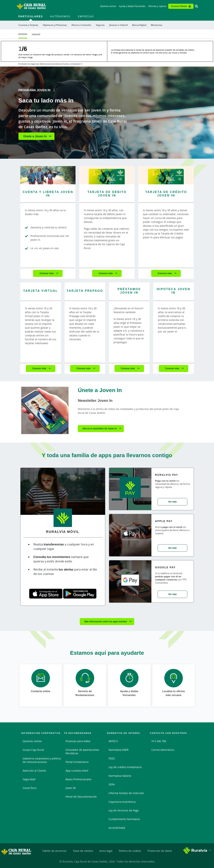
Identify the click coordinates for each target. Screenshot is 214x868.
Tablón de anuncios (54, 851)
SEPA (112, 784)
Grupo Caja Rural (33, 750)
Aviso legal (106, 851)
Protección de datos (160, 851)
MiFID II (113, 741)
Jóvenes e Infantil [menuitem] (118, 25)
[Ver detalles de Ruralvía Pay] (130, 489)
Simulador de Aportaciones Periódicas (82, 752)
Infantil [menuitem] (36, 34)
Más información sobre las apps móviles (106, 621)
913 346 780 (159, 741)
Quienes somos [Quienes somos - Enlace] (108, 6)
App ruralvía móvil (77, 771)
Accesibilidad (117, 828)
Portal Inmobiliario (77, 762)
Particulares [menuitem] (31, 16)
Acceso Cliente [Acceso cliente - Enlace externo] (179, 6)
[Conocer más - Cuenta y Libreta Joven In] (48, 175)
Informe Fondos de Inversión (126, 793)
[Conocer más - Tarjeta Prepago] (85, 292)
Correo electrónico (163, 750)
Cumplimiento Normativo (124, 819)
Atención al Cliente (34, 771)
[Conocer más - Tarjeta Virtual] (41, 292)
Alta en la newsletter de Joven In (100, 428)
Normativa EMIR (119, 750)
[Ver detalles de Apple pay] (130, 535)
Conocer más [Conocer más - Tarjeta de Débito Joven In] (106, 273)
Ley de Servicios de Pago (124, 810)
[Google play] (80, 594)
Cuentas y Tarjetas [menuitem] (28, 25)
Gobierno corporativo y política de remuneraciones (42, 760)
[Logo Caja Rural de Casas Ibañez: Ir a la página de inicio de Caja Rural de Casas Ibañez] (31, 6)
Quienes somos (32, 741)
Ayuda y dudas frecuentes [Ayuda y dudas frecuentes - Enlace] (132, 6)
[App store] (46, 594)
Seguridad (29, 779)
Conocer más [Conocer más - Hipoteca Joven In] (172, 368)
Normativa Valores (120, 776)
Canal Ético (30, 788)
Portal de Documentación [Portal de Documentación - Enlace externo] (81, 797)
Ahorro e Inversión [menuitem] (81, 25)
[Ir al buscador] (196, 6)
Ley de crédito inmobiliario (125, 767)
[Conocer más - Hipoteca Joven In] (174, 292)
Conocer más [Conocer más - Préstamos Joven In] (128, 368)
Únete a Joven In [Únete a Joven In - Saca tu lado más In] (35, 136)
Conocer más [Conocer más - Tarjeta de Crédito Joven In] (165, 273)
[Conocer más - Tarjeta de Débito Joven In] (107, 175)
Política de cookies (130, 851)
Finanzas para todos (78, 741)
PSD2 (112, 758)
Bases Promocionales (79, 779)
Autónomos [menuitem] (60, 16)
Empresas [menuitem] (86, 16)
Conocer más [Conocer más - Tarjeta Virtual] (39, 368)
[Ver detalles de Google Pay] (130, 581)
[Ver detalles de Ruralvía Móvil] (63, 493)
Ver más (172, 502)
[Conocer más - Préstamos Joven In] (129, 292)
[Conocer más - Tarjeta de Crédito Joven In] (166, 175)
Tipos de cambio (83, 851)
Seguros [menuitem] (100, 25)
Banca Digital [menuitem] (139, 25)
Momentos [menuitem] (157, 25)
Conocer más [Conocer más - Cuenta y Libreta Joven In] (47, 273)
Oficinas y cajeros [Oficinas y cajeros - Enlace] (157, 6)
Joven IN (71, 788)
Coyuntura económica (122, 802)
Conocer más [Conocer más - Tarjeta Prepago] (84, 368)
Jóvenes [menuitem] (23, 34)
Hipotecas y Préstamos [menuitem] (55, 25)
